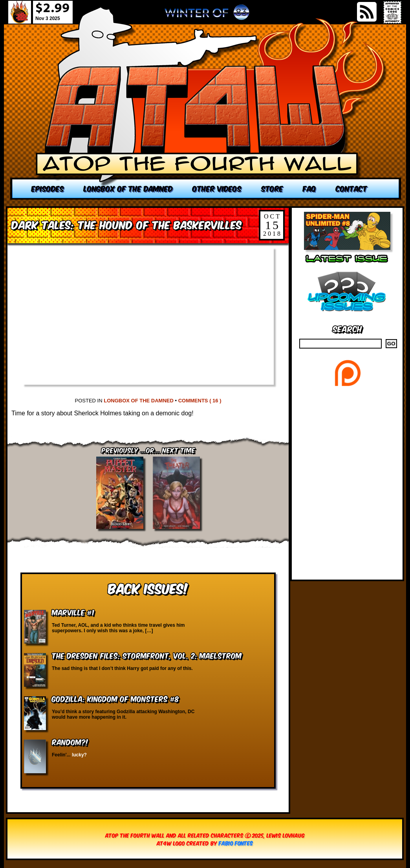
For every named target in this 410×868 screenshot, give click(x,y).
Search (347, 328)
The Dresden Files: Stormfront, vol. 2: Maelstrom (147, 655)
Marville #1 (73, 612)
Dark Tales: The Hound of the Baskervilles (126, 224)
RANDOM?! (70, 742)
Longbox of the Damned (139, 401)
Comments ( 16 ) (200, 401)
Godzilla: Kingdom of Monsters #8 (115, 698)
